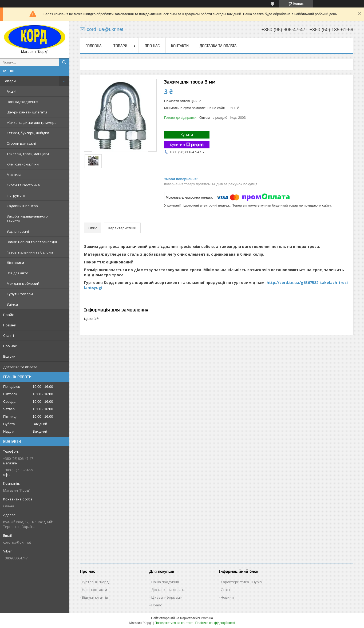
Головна (93, 46)
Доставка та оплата (20, 367)
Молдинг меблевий (23, 283)
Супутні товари (20, 294)
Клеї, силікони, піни (23, 164)
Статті (9, 335)
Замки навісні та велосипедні (32, 242)
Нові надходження (22, 102)
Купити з (187, 145)
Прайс (8, 315)
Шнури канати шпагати (27, 112)
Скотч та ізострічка (23, 185)
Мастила (14, 175)
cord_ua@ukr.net (17, 542)
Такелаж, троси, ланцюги (28, 154)
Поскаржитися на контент (174, 623)
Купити (187, 135)
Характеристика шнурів (241, 582)
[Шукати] (64, 62)
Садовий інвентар (22, 206)
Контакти (180, 46)
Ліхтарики (15, 263)
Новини (10, 325)
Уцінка (12, 304)
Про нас (10, 346)
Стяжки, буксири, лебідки (28, 133)
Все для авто (17, 273)
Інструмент (16, 195)
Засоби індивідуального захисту (27, 219)
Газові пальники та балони (30, 252)
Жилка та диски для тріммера (32, 123)
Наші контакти (94, 590)
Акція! (11, 91)
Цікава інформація (167, 597)
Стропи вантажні (21, 143)
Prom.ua (207, 618)
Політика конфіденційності (215, 623)
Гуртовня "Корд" (96, 582)
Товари (9, 81)
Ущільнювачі (18, 231)
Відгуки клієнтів (95, 597)
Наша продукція (165, 582)
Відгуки (9, 356)
